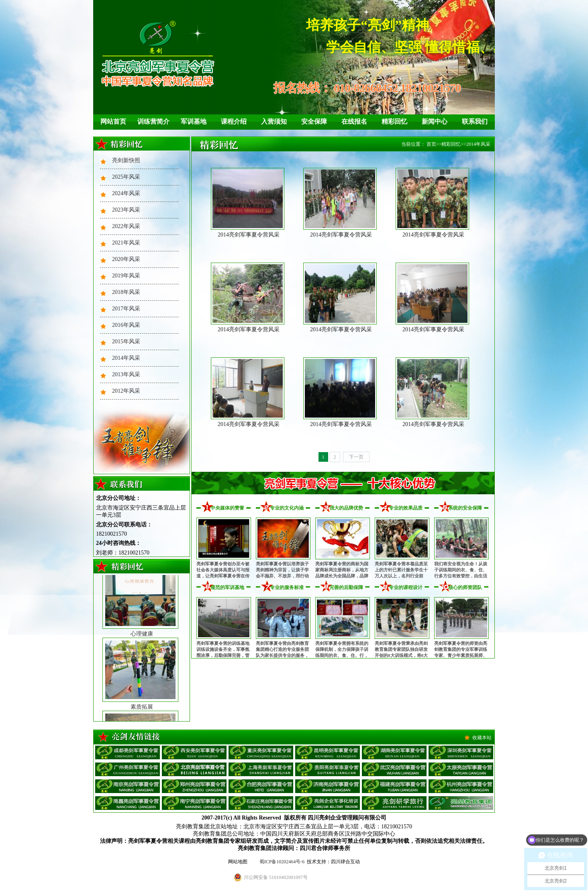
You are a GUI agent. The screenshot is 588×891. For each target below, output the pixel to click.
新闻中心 (435, 121)
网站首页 (113, 121)
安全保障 (314, 121)
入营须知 (274, 121)
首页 (431, 144)
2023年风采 (126, 210)
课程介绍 (234, 121)
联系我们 (475, 121)
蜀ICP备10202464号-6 (282, 862)
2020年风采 (126, 259)
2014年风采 (126, 358)
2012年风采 (126, 391)
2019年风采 (126, 276)
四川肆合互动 (345, 862)
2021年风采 (126, 243)
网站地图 (238, 862)
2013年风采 (126, 374)
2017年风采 (126, 309)
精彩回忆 (394, 121)
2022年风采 (126, 226)
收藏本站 (482, 738)
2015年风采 (126, 342)
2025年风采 (126, 177)
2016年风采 (126, 325)
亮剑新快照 (126, 160)
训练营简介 (153, 121)
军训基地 (194, 121)
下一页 (356, 457)
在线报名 (354, 121)
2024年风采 (126, 193)
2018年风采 (126, 292)
